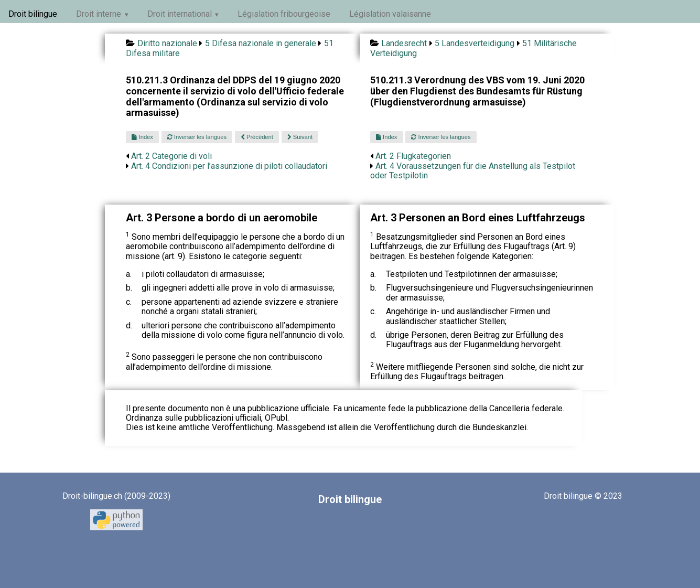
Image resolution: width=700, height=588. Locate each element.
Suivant (300, 137)
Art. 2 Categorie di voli (171, 156)
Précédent (257, 137)
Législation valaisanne (390, 14)
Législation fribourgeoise (284, 14)
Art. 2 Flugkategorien (413, 156)
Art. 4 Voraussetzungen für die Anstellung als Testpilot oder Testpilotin (473, 171)
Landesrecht (404, 43)
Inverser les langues (197, 137)
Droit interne (99, 14)
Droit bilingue (33, 14)
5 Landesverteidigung (475, 43)
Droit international (180, 14)
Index (142, 137)
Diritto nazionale (167, 43)
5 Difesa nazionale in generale (261, 43)
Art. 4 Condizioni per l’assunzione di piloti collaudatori (229, 166)
